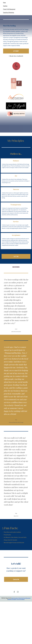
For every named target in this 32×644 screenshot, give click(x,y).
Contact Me (16, 579)
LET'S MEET (16, 51)
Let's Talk (16, 256)
